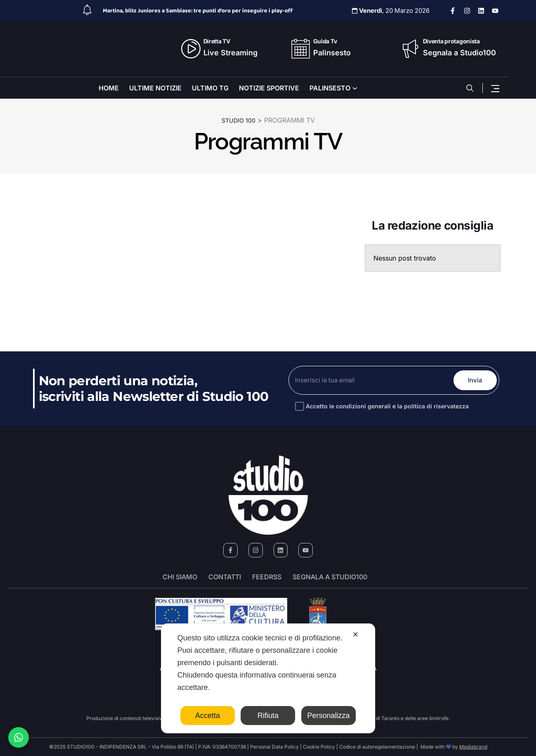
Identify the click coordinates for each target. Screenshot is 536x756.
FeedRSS (267, 577)
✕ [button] (355, 635)
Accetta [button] (208, 716)
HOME (109, 88)
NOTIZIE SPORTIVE (269, 88)
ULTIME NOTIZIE (155, 88)
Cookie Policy (319, 747)
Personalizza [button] (329, 716)
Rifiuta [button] (268, 716)
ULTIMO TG (210, 88)
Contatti (225, 577)
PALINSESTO (330, 88)
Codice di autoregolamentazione (377, 747)
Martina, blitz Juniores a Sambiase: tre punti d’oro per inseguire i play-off (198, 11)
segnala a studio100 (330, 577)
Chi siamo (180, 577)
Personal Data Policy (274, 747)
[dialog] (268, 678)
